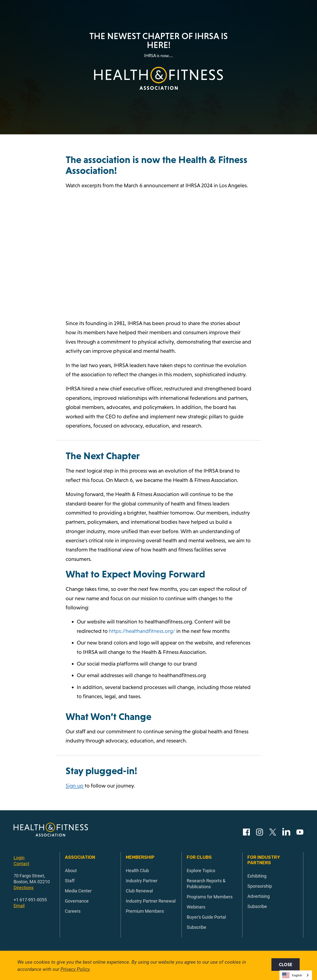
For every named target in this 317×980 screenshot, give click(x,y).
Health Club (137, 870)
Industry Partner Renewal (151, 901)
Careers (73, 911)
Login (19, 858)
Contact (21, 863)
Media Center (78, 891)
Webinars (196, 907)
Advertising (259, 896)
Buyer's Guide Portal (206, 917)
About (71, 870)
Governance (77, 901)
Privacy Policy (75, 969)
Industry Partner (142, 881)
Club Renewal (139, 891)
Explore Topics (201, 870)
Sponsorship (260, 886)
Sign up (75, 786)
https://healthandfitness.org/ (142, 631)
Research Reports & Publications (206, 884)
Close (286, 965)
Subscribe (197, 927)
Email (19, 906)
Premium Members (145, 911)
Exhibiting (257, 876)
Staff (70, 881)
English (292, 975)
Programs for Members (210, 897)
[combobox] (296, 975)
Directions (24, 887)
